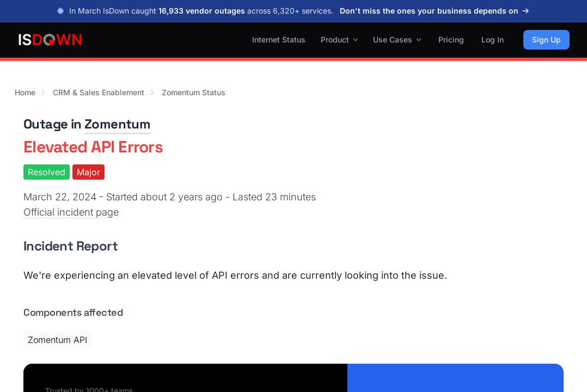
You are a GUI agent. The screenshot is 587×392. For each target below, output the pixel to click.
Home (25, 92)
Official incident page (71, 212)
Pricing (451, 39)
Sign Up (546, 39)
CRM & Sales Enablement (99, 92)
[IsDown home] (50, 40)
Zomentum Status (194, 92)
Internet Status (279, 39)
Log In (493, 39)
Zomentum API (57, 340)
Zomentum (117, 124)
